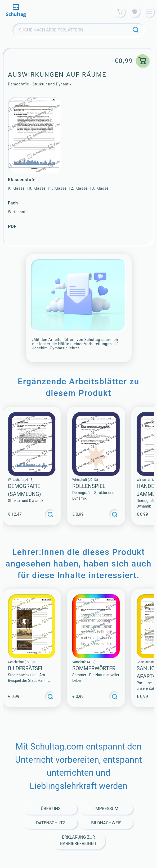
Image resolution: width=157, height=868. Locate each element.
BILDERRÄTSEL (26, 668)
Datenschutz (51, 823)
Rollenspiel (89, 486)
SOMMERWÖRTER (94, 668)
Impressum (106, 809)
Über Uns (51, 809)
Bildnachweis (106, 823)
